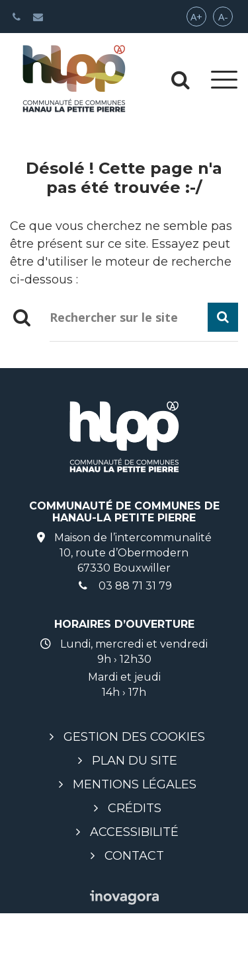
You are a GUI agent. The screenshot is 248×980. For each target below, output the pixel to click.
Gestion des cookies (134, 737)
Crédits (135, 808)
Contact (134, 856)
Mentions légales (135, 784)
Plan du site (135, 761)
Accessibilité (134, 832)
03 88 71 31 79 (124, 586)
